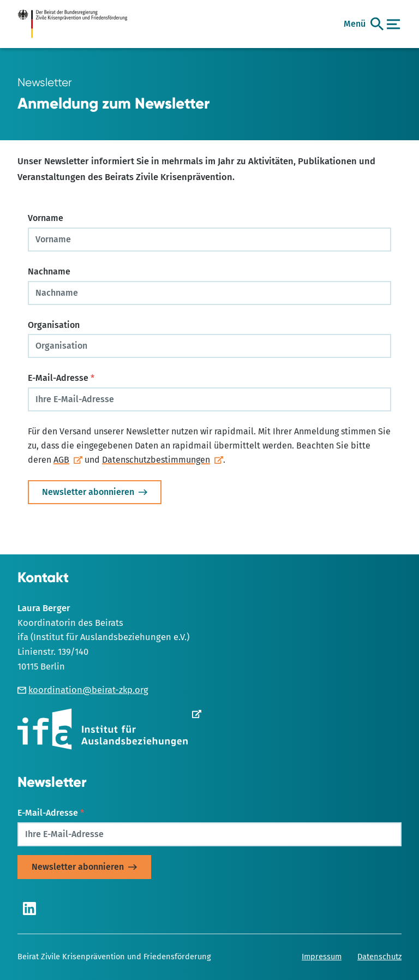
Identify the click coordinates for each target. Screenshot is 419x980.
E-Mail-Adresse (61, 378)
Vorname (46, 218)
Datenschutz (379, 957)
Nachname (49, 271)
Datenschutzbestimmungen (156, 460)
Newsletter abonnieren (88, 492)
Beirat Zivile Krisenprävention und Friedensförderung (114, 957)
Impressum (322, 957)
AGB (61, 460)
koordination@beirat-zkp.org (83, 690)
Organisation (54, 325)
